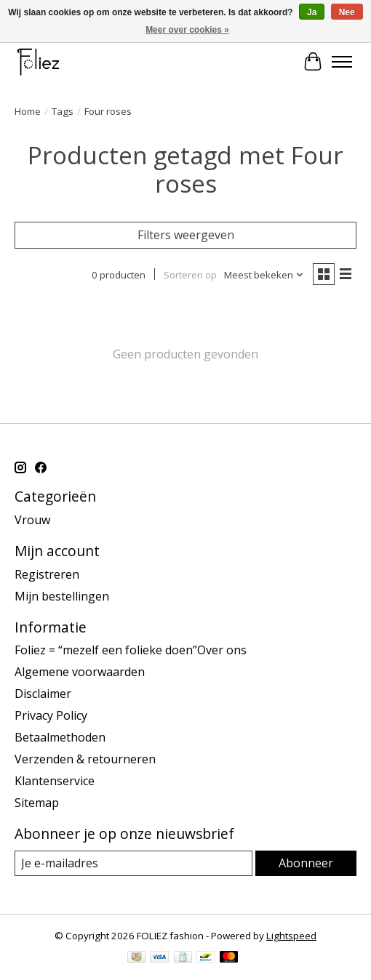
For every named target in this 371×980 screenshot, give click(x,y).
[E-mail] (133, 863)
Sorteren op (190, 275)
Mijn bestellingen (62, 596)
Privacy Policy (51, 715)
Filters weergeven (186, 235)
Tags (63, 111)
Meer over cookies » (187, 30)
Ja (312, 12)
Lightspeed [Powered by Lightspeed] (291, 936)
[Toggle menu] (342, 62)
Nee (347, 12)
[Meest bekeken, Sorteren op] (264, 275)
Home (28, 111)
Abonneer (306, 863)
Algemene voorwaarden (80, 672)
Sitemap (37, 803)
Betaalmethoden (60, 737)
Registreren (47, 574)
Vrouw (32, 520)
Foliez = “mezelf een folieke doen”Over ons (131, 650)
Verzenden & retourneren (85, 759)
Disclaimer (43, 694)
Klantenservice (55, 781)
